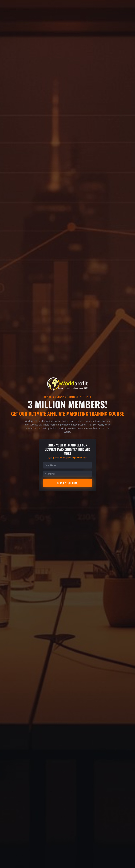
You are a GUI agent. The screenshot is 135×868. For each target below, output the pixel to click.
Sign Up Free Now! (68, 483)
